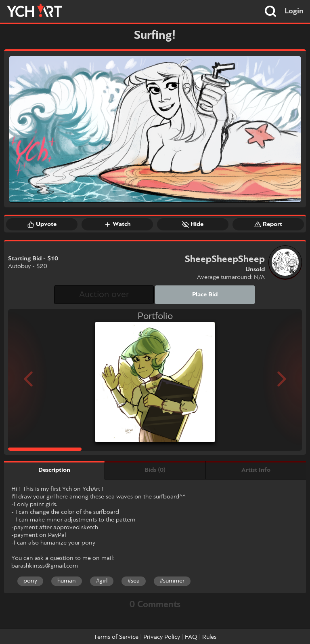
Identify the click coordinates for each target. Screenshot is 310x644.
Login (294, 11)
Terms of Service (116, 637)
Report (268, 224)
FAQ (191, 637)
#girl (102, 581)
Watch (117, 224)
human (67, 581)
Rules (209, 637)
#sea (134, 581)
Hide (193, 224)
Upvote (42, 224)
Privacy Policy (162, 637)
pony (30, 581)
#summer (172, 581)
